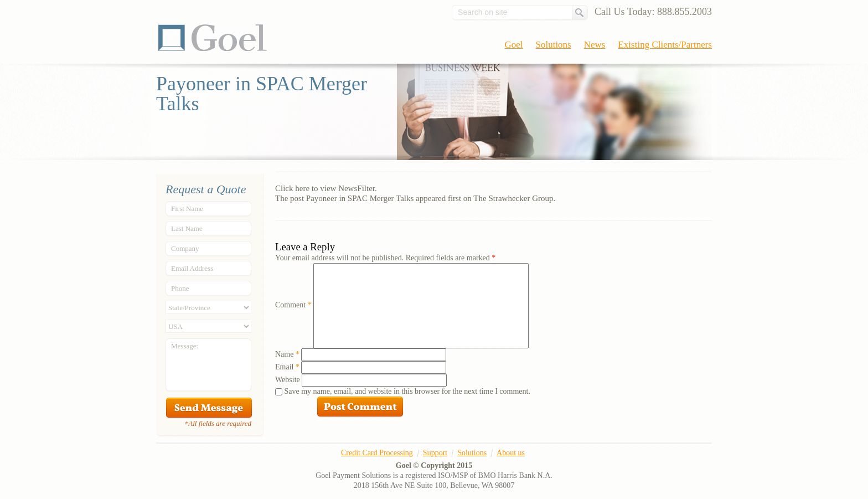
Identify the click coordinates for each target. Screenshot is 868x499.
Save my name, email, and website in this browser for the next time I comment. (407, 391)
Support (435, 453)
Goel (213, 38)
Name (287, 354)
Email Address (192, 268)
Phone (180, 288)
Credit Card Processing (377, 453)
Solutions (554, 45)
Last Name (187, 228)
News (595, 45)
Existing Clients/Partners (665, 45)
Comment (293, 305)
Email (287, 367)
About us (511, 453)
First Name (187, 209)
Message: (185, 346)
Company (185, 248)
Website (288, 380)
